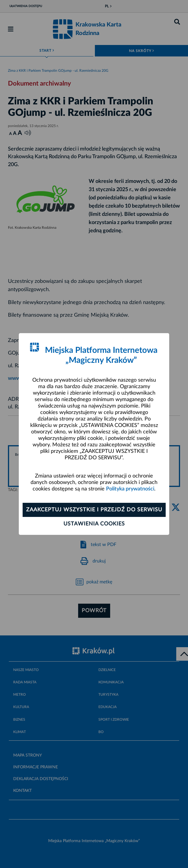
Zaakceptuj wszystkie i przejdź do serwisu (94, 510)
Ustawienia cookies (94, 524)
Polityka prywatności (130, 489)
